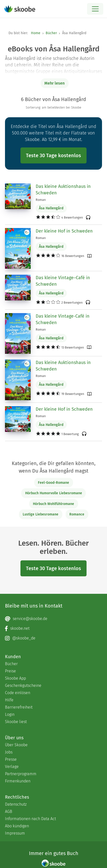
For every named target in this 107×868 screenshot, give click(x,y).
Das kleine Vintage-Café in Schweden (63, 319)
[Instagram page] (53, 638)
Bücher (51, 33)
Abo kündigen (17, 826)
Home (36, 33)
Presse (11, 759)
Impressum (15, 833)
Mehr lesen (54, 83)
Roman (41, 200)
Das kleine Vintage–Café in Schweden (63, 281)
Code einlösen (18, 693)
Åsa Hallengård (51, 208)
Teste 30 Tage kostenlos (53, 155)
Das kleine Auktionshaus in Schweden (63, 190)
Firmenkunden (18, 781)
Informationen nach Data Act (30, 819)
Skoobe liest (16, 722)
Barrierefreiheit (19, 707)
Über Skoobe (16, 745)
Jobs (9, 752)
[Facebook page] (53, 628)
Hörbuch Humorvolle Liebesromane (54, 493)
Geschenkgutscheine (23, 685)
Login (10, 714)
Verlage (12, 767)
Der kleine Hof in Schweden (64, 231)
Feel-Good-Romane (53, 483)
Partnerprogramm (21, 774)
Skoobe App (15, 678)
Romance (77, 514)
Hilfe (9, 700)
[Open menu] (95, 9)
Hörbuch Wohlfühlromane (53, 504)
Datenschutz (16, 804)
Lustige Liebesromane (41, 514)
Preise (10, 671)
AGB (9, 811)
